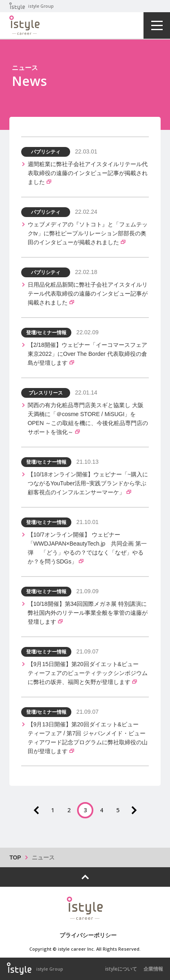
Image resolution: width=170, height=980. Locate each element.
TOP (15, 857)
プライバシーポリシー (88, 935)
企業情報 (153, 969)
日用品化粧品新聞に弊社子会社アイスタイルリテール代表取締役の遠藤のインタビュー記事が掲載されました (88, 294)
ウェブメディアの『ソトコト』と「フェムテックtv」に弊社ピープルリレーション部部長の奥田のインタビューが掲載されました (88, 233)
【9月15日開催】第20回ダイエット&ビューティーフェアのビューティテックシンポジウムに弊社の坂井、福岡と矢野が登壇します (88, 673)
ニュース (43, 857)
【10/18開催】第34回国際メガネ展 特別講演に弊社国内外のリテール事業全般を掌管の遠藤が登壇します (88, 613)
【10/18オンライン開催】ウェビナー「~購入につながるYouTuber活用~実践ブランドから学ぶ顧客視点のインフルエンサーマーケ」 (88, 483)
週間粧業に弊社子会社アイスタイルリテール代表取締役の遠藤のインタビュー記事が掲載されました (88, 173)
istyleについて (121, 969)
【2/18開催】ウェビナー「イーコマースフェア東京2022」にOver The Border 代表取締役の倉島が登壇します (87, 354)
